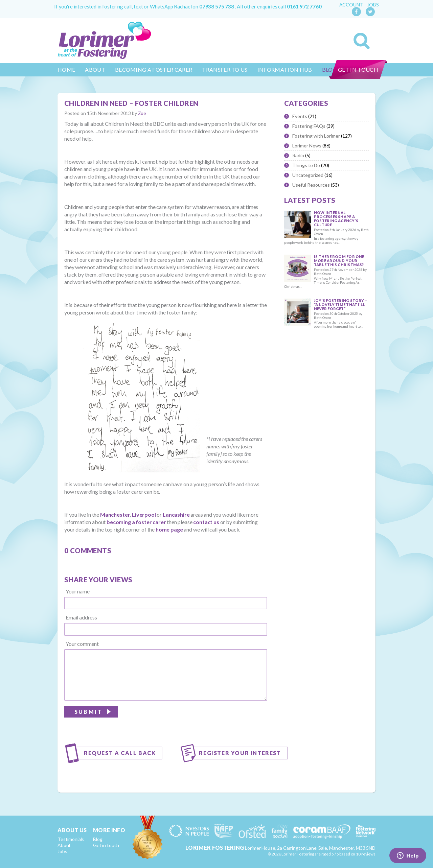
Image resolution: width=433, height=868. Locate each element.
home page (169, 529)
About (95, 69)
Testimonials (71, 839)
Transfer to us (225, 69)
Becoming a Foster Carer (154, 69)
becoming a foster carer (136, 522)
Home (66, 69)
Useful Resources (311, 185)
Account (351, 5)
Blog (98, 839)
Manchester (115, 514)
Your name (78, 591)
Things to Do (306, 165)
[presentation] (216, 720)
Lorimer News (307, 146)
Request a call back (120, 753)
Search (362, 41)
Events (300, 116)
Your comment (82, 644)
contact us (206, 522)
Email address (81, 617)
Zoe (142, 113)
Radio (298, 155)
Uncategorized (308, 175)
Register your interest (240, 753)
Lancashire (176, 514)
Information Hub (285, 69)
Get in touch (358, 69)
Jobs (373, 5)
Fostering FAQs (309, 126)
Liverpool (144, 514)
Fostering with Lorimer (316, 136)
